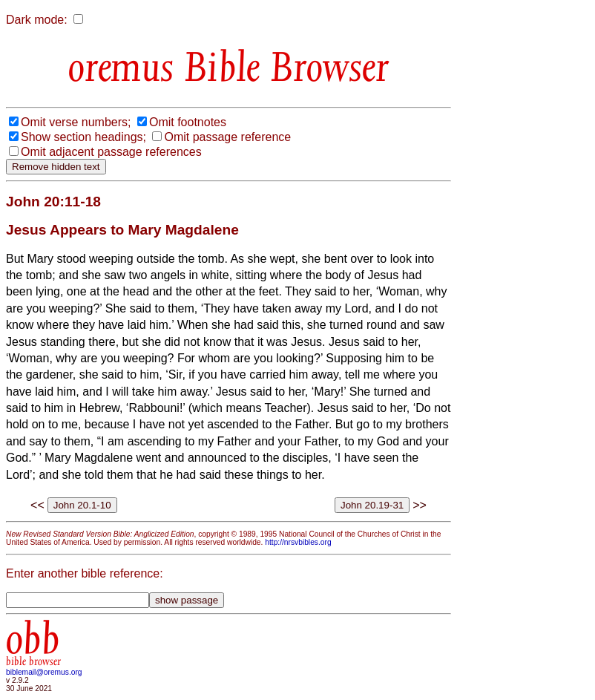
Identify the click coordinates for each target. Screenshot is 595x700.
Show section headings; (83, 137)
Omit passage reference (227, 137)
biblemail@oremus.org (44, 672)
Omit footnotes (188, 122)
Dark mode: (37, 20)
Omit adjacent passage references (111, 152)
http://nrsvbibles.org (298, 542)
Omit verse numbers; (76, 122)
